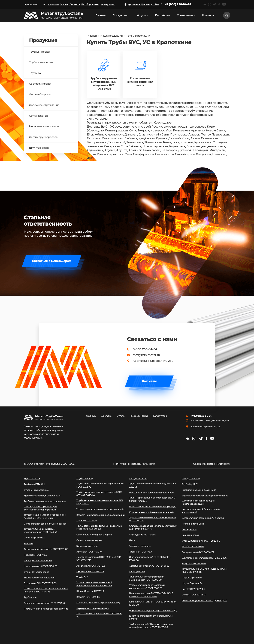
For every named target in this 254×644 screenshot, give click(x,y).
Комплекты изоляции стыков (39, 578)
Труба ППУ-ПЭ (32, 479)
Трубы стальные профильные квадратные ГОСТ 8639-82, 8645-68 (99, 527)
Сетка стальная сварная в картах (94, 535)
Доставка (75, 4)
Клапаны (29, 543)
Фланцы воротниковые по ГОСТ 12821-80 (46, 549)
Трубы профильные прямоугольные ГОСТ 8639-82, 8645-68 (99, 494)
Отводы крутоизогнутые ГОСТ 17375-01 (45, 603)
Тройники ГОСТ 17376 (141, 552)
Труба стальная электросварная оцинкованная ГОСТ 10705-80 (147, 578)
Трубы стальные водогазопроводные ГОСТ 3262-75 (153, 485)
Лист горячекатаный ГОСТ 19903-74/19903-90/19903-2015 (99, 559)
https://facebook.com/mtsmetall (219, 4)
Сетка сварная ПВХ (34, 538)
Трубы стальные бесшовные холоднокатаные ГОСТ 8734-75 (41, 530)
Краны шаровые (190, 535)
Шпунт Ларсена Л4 (192, 583)
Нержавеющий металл (44, 126)
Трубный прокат (40, 52)
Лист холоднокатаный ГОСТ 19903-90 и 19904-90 (150, 559)
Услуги (141, 15)
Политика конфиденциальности (134, 464)
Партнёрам (162, 15)
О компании (185, 15)
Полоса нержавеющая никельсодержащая (153, 506)
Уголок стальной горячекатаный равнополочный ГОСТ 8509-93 (147, 587)
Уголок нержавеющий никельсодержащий (100, 509)
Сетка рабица (189, 529)
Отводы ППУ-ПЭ (191, 479)
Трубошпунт (31, 597)
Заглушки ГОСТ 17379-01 (89, 552)
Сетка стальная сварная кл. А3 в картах (203, 518)
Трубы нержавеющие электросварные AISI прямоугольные (152, 499)
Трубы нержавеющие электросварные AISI (205, 496)
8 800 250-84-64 (145, 349)
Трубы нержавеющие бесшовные (42, 496)
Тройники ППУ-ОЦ (34, 484)
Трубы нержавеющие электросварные (45, 501)
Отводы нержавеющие (36, 490)
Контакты (208, 15)
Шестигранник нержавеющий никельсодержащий (198, 502)
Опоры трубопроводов (37, 572)
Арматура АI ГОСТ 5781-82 (90, 566)
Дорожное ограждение (44, 105)
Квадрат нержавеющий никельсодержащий (100, 515)
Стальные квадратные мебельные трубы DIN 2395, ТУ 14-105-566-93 (153, 527)
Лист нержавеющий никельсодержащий (151, 493)
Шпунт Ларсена (39, 148)
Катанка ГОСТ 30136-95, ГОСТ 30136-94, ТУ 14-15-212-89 (153, 603)
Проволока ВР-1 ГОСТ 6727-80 (40, 583)
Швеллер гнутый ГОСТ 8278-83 (41, 566)
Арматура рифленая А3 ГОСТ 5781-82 (149, 566)
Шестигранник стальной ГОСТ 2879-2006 (204, 558)
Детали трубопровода (43, 137)
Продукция (120, 15)
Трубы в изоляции (138, 36)
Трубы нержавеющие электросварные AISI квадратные (100, 502)
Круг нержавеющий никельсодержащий (151, 512)
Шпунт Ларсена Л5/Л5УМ (90, 591)
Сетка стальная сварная (89, 540)
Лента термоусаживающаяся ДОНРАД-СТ (204, 600)
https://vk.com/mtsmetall (205, 4)
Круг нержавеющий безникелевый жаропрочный (201, 511)
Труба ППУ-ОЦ (85, 479)
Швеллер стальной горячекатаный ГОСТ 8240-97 (151, 617)
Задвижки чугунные (87, 546)
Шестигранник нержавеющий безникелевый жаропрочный (40, 508)
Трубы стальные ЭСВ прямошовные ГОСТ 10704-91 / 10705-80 (204, 570)
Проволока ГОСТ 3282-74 (90, 571)
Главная (100, 15)
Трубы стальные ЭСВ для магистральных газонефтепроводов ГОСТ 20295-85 (151, 626)
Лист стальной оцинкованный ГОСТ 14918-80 (99, 615)
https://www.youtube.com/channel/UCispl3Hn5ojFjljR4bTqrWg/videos (224, 4)
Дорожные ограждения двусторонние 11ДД (153, 610)
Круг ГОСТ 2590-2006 (193, 589)
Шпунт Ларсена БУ (192, 578)
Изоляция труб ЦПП (193, 524)
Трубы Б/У (82, 577)
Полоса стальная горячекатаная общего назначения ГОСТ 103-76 (46, 590)
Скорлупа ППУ (137, 571)
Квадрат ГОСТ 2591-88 (88, 597)
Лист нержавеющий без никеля (199, 490)
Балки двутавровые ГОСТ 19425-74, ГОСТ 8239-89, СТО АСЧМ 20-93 (151, 595)
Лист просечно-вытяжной (38, 561)
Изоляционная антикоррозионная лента (46, 609)
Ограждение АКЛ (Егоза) (143, 535)
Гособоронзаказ (90, 4)
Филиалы (53, 4)
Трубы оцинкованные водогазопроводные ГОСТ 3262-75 (153, 519)
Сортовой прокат (40, 84)
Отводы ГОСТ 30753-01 (194, 595)
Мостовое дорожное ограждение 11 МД (98, 603)
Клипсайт (223, 464)
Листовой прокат (40, 94)
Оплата (64, 4)
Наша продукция (111, 36)
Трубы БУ (35, 73)
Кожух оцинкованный (194, 563)
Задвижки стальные (140, 546)
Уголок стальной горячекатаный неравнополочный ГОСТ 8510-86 (94, 584)
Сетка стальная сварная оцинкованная (45, 524)
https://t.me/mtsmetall (214, 4)
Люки (132, 540)
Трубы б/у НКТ (190, 484)
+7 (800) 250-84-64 (178, 4)
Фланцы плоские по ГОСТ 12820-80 (201, 541)
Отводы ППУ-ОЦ (138, 479)
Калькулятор (108, 4)
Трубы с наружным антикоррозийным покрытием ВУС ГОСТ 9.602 (45, 516)
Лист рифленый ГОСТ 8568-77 (198, 552)
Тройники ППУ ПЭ (86, 521)
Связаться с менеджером (52, 261)
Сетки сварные (39, 116)
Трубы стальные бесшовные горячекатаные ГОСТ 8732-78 (100, 485)
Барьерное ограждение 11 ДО (92, 608)
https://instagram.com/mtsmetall (209, 4)
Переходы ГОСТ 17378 (36, 555)
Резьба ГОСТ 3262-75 (193, 546)
